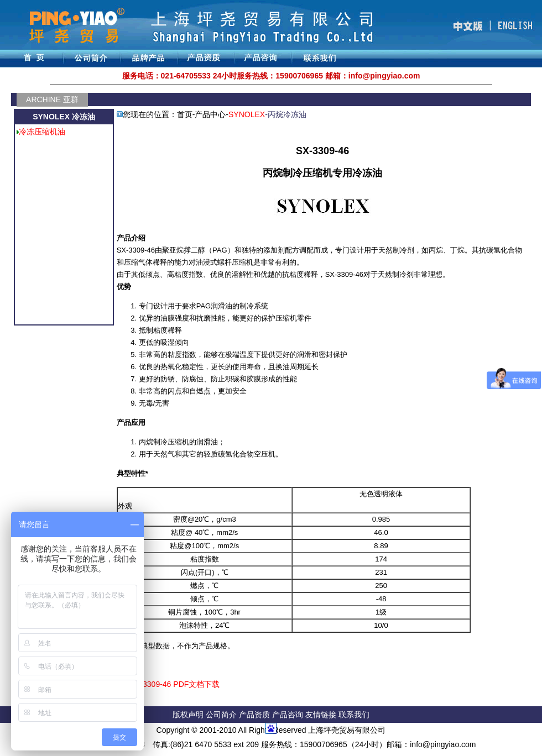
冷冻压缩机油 (42, 132)
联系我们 (354, 715)
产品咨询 (288, 715)
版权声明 (188, 715)
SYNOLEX (247, 114)
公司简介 (222, 715)
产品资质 (254, 715)
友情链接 (322, 715)
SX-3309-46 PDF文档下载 (175, 684)
